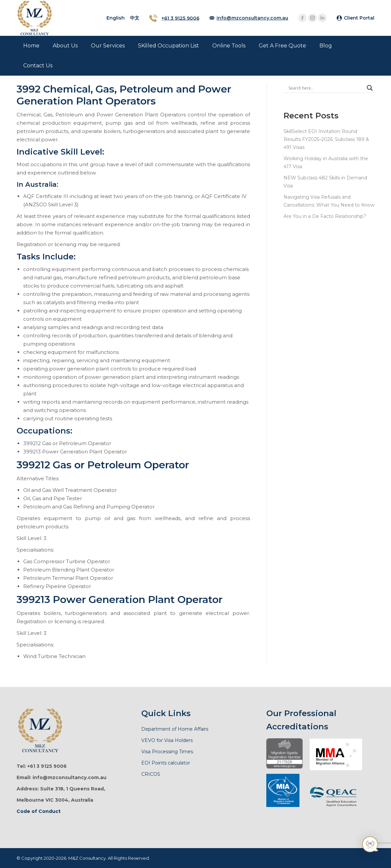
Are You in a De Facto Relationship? (325, 216)
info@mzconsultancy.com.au (252, 18)
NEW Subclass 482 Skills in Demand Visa (325, 182)
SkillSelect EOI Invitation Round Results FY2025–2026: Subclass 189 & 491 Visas (326, 139)
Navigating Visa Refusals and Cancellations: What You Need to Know (329, 201)
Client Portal (359, 18)
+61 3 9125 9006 (180, 18)
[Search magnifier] (370, 88)
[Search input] (326, 88)
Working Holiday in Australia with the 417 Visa (326, 163)
